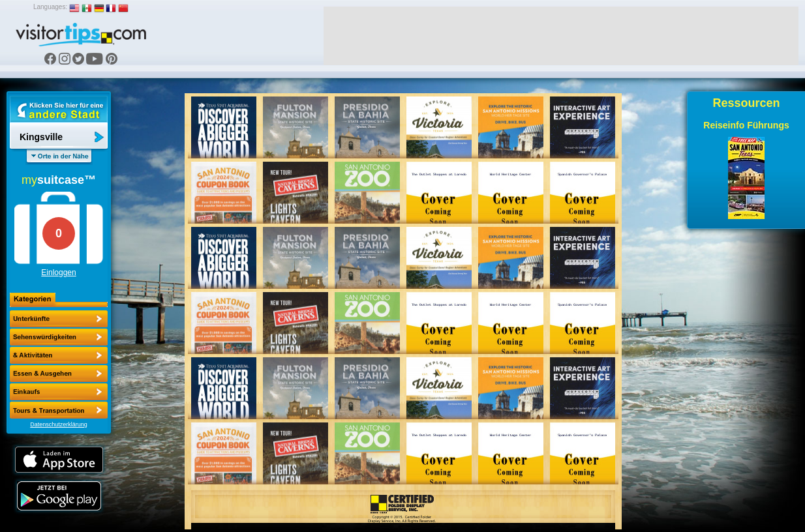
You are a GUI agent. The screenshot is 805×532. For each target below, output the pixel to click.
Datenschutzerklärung (59, 424)
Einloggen (58, 273)
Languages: (50, 7)
